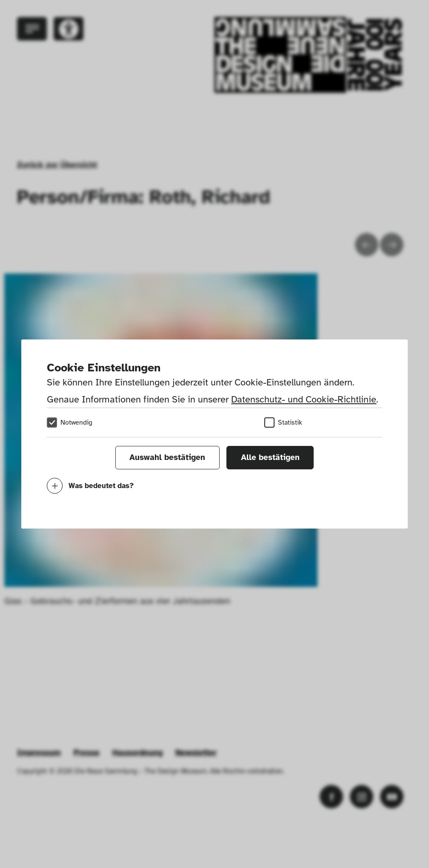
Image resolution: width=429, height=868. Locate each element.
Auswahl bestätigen (167, 457)
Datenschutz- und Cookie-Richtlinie (304, 399)
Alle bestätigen (270, 457)
